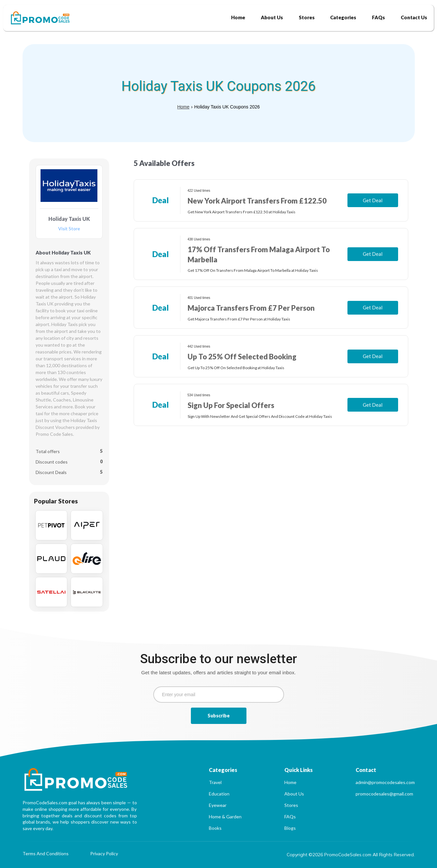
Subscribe (219, 716)
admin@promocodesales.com (385, 782)
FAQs (290, 817)
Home (183, 107)
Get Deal (373, 200)
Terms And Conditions (46, 854)
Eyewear (218, 805)
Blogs (290, 828)
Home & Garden (225, 817)
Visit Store (69, 229)
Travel (215, 782)
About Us (294, 794)
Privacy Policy (104, 854)
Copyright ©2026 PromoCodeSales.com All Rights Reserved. (351, 855)
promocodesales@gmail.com (384, 794)
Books (215, 828)
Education (219, 794)
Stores (291, 805)
